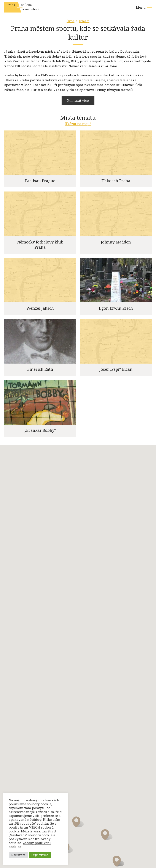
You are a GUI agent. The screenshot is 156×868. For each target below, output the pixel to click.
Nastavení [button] (18, 855)
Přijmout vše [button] (40, 855)
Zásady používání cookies (30, 845)
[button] (78, 824)
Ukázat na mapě (78, 126)
